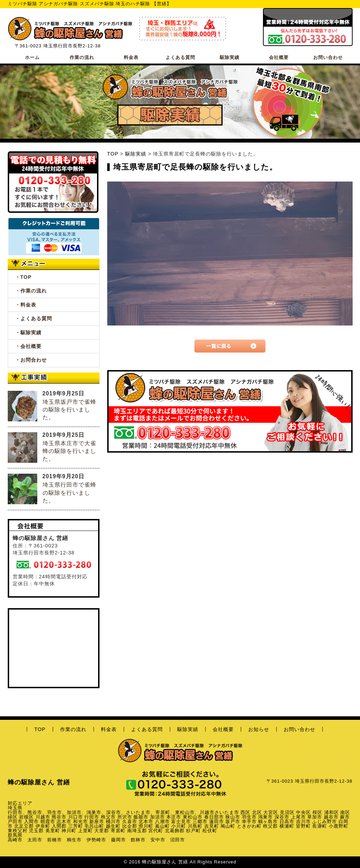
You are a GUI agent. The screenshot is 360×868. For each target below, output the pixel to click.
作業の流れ (82, 57)
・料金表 (26, 305)
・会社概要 (28, 346)
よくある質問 (180, 57)
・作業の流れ (31, 291)
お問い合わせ (328, 57)
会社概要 (279, 57)
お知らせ (259, 729)
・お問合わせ (31, 360)
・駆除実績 (28, 333)
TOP (113, 154)
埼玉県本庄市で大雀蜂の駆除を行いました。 (69, 451)
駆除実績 (230, 57)
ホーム (32, 57)
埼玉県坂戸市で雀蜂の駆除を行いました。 (69, 410)
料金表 (131, 57)
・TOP (23, 277)
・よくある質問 (34, 318)
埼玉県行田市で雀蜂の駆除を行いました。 (69, 492)
